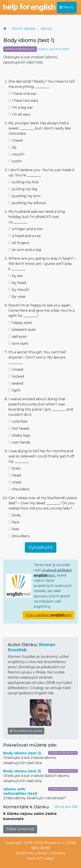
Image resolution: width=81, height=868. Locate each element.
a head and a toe (25, 236)
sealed (16, 383)
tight (14, 390)
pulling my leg (23, 189)
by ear (16, 276)
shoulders (19, 489)
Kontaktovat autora (26, 731)
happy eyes (20, 323)
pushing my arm (24, 196)
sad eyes (17, 337)
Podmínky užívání (32, 853)
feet (14, 529)
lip (12, 147)
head (15, 475)
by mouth (19, 290)
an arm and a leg (25, 250)
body (15, 515)
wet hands (19, 442)
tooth (15, 161)
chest (15, 482)
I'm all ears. (20, 114)
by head (17, 283)
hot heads (19, 428)
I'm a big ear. (21, 107)
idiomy (46, 29)
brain (15, 468)
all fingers (19, 243)
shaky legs (19, 435)
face (14, 522)
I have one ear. (23, 94)
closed (16, 369)
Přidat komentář (20, 829)
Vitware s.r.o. (54, 843)
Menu (67, 7)
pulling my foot (24, 182)
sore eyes (18, 343)
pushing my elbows (27, 203)
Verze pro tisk (66, 807)
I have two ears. (24, 101)
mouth (16, 154)
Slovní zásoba (24, 29)
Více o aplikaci (49, 615)
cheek (16, 140)
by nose (17, 297)
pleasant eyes (22, 330)
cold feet (18, 422)
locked (16, 376)
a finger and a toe (25, 229)
